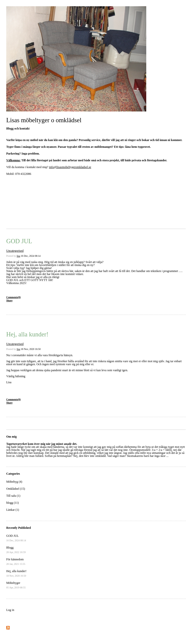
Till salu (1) (13, 496)
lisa (18, 256)
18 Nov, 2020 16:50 (31, 349)
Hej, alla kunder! (27, 334)
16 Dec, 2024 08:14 (31, 256)
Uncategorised (15, 251)
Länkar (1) (13, 510)
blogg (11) (12, 503)
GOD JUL (19, 241)
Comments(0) (13, 297)
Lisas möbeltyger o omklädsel (44, 120)
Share (9, 300)
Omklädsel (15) (16, 489)
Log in (10, 610)
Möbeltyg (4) (14, 482)
